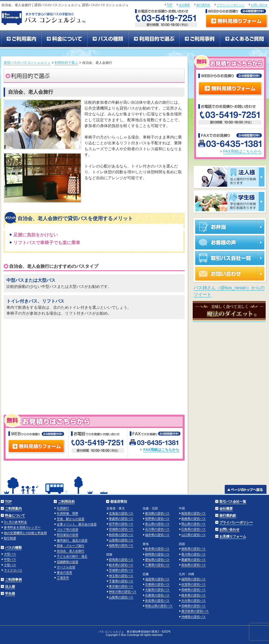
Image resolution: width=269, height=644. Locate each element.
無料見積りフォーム (237, 22)
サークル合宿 (66, 567)
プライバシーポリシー (231, 5)
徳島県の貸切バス (194, 549)
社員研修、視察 (68, 513)
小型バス (10, 565)
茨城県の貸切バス (121, 570)
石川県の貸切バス (157, 529)
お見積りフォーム (233, 536)
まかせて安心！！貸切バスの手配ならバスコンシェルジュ (45, 17)
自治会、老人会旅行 (71, 551)
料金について (64, 39)
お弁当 (230, 226)
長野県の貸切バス (157, 519)
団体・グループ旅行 (71, 546)
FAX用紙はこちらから (161, 450)
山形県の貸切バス (121, 540)
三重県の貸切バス (157, 565)
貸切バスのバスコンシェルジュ (27, 63)
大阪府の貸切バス (157, 590)
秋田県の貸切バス (121, 535)
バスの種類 (108, 39)
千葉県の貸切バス (121, 581)
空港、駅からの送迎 (71, 519)
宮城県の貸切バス (121, 529)
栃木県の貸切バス (121, 565)
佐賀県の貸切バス (194, 584)
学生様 (10, 594)
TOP (170, 5)
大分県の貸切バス (194, 601)
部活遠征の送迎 (68, 535)
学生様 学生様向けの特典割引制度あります (230, 202)
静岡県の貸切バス (157, 554)
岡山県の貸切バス (194, 524)
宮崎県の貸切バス (194, 606)
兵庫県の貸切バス (157, 595)
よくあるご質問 (244, 39)
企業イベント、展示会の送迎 (77, 524)
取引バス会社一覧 (230, 258)
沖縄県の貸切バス (194, 617)
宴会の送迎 (64, 572)
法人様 (10, 587)
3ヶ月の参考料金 (15, 522)
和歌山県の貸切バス (159, 606)
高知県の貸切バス (194, 565)
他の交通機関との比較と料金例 (25, 533)
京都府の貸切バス (157, 584)
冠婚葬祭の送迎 (68, 562)
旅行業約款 (203, 5)
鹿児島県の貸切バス (195, 611)
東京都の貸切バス (121, 586)
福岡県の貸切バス (194, 579)
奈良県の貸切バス (157, 601)
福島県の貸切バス (121, 545)
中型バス (10, 559)
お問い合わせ (259, 5)
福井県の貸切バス (157, 535)
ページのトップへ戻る (246, 489)
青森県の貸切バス (121, 519)
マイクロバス (13, 570)
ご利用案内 (21, 39)
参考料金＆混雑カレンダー (22, 527)
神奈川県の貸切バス (123, 592)
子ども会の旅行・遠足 (72, 556)
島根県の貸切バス (194, 519)
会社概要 (184, 5)
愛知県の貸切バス (157, 560)
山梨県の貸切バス (121, 597)
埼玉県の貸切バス (121, 576)
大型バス (10, 554)
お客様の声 (230, 242)
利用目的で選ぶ (154, 39)
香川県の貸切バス (194, 554)
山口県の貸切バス (194, 535)
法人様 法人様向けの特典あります (230, 178)
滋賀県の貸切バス (157, 579)
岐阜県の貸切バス (157, 549)
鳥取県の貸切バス (194, 513)
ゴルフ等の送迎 (68, 529)
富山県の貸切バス (157, 524)
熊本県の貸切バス (194, 595)
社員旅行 (63, 508)
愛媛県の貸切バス (194, 560)
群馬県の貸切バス (121, 560)
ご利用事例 (200, 39)
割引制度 (10, 538)
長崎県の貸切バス (194, 590)
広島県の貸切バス (194, 529)
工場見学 (63, 578)
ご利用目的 (66, 502)
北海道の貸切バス (121, 513)
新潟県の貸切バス (157, 513)
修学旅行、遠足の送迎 (72, 540)
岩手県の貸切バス (121, 524)
